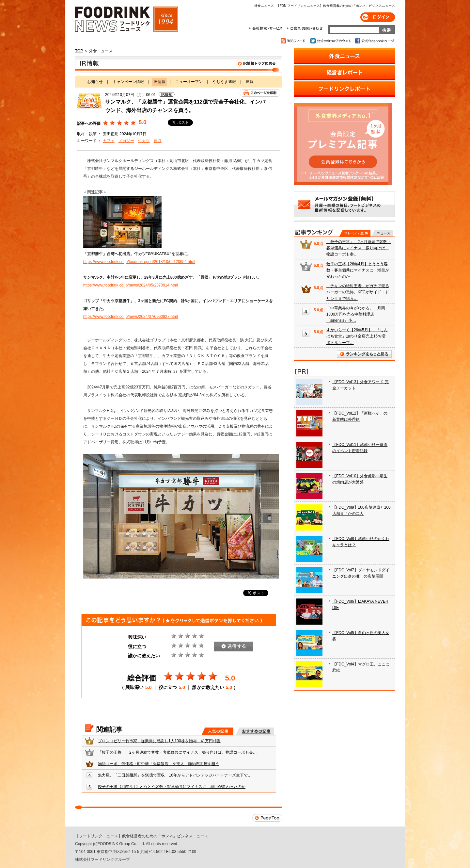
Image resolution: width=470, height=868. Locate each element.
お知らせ (95, 82)
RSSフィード (294, 41)
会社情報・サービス (267, 28)
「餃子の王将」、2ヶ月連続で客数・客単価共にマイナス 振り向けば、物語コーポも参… (177, 752)
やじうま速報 (224, 82)
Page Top (267, 818)
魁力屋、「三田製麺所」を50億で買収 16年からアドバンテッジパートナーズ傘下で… (175, 775)
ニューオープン (189, 82)
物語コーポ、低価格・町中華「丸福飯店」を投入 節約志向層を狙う (159, 764)
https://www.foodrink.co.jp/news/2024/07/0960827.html (131, 317)
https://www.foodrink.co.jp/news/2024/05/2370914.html (131, 285)
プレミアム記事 (355, 233)
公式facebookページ (374, 41)
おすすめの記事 (255, 731)
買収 (158, 141)
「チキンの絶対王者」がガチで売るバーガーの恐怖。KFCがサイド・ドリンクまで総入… (358, 292)
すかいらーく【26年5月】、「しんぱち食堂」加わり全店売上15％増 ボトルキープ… (358, 336)
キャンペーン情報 (128, 82)
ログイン (378, 17)
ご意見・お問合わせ (305, 28)
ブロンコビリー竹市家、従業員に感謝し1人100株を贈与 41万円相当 (159, 741)
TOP (79, 51)
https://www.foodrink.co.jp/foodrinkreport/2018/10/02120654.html (139, 262)
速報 (250, 82)
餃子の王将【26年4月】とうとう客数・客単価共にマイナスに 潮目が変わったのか (172, 787)
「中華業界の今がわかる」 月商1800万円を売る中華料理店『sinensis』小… (356, 314)
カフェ (109, 141)
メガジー (126, 141)
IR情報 (179, 65)
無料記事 (382, 233)
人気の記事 (218, 731)
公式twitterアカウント (331, 41)
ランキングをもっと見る (364, 354)
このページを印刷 (260, 93)
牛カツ (144, 141)
